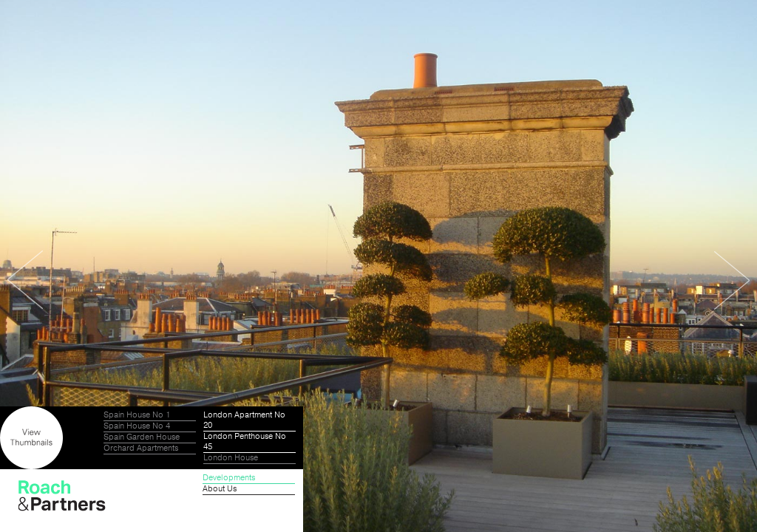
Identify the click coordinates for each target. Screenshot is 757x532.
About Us (220, 489)
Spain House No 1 (137, 415)
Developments (229, 478)
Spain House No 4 (137, 426)
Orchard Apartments (141, 449)
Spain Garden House (142, 437)
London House (231, 458)
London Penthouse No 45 (245, 442)
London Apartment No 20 (244, 420)
